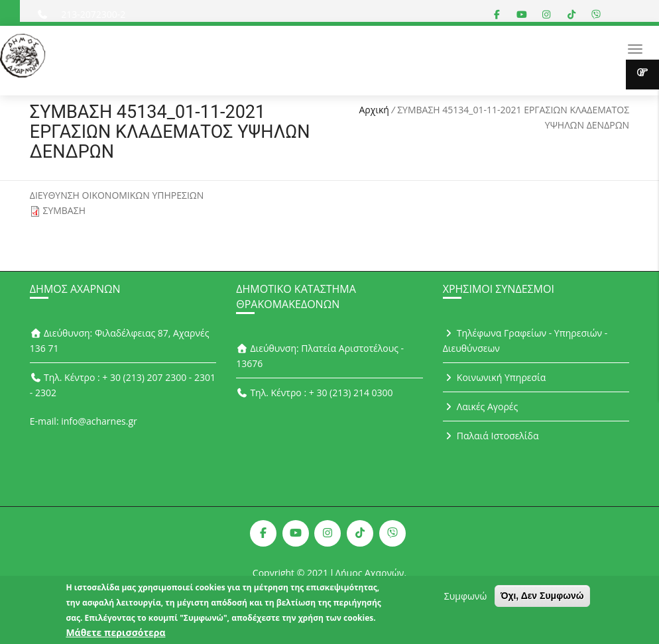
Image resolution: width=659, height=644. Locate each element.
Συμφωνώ (465, 597)
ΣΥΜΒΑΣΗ (64, 210)
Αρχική (374, 110)
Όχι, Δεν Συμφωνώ (542, 596)
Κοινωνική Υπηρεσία (495, 377)
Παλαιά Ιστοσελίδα (491, 436)
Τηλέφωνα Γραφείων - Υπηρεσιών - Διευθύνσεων (525, 341)
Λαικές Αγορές (481, 406)
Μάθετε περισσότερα (115, 633)
